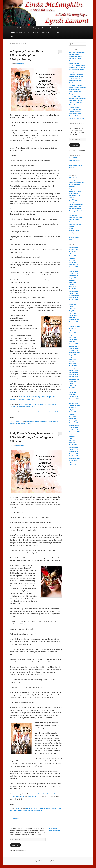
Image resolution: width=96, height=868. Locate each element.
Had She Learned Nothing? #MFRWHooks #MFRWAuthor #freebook (77, 65)
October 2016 (74, 403)
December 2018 (74, 346)
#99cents (28, 809)
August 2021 (73, 278)
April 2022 (72, 260)
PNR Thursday (74, 220)
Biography (36, 28)
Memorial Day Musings (77, 118)
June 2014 (73, 465)
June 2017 (73, 386)
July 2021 (72, 280)
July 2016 (72, 410)
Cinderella (42, 809)
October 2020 (74, 300)
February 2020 (74, 317)
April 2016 (72, 416)
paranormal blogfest (76, 217)
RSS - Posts (73, 158)
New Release (73, 215)
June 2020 (73, 309)
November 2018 (74, 348)
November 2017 (74, 375)
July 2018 (72, 357)
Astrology (72, 180)
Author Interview (75, 184)
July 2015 (72, 436)
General (72, 198)
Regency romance (28, 811)
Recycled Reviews (75, 224)
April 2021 (72, 287)
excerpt (37, 422)
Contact (45, 28)
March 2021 (73, 289)
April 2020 (72, 313)
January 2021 (74, 293)
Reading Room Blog (24, 28)
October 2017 (74, 377)
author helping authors (77, 182)
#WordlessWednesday (76, 178)
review (71, 228)
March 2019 (73, 339)
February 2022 (74, 265)
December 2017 (74, 372)
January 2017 (74, 397)
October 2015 (74, 430)
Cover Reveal (74, 193)
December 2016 (74, 399)
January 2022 (74, 267)
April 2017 (72, 390)
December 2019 (74, 320)
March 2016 (73, 419)
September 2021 (74, 276)
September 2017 (74, 379)
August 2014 (73, 460)
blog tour (72, 189)
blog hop (72, 187)
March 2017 (73, 392)
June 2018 (73, 359)
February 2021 (74, 291)
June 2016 (73, 412)
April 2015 (72, 443)
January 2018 (74, 370)
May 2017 (72, 388)
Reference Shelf (33, 32)
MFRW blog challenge (76, 204)
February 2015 (74, 447)
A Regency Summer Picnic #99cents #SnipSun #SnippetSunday (27, 55)
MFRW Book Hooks (76, 206)
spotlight (72, 233)
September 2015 (74, 432)
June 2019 (73, 333)
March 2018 (73, 366)
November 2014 (74, 454)
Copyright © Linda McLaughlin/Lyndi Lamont (48, 861)
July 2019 (72, 331)
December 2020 (74, 295)
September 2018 (74, 353)
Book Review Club (75, 191)
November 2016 (74, 401)
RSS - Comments (75, 160)
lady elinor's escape (46, 422)
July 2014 (72, 463)
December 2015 (74, 425)
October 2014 (74, 456)
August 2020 (73, 304)
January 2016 (74, 423)
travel (71, 235)
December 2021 (74, 269)
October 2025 (74, 249)
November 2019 (74, 322)
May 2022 (72, 258)
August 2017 (73, 381)
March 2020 (73, 315)
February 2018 (74, 368)
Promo (18, 422)
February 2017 (74, 394)
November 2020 (74, 298)
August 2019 (73, 328)
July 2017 (72, 383)
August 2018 (73, 355)
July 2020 (72, 306)
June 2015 (73, 438)
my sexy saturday (75, 209)
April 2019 (72, 337)
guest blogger (74, 200)
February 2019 (74, 342)
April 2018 (72, 364)
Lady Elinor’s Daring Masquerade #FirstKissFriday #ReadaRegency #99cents (31, 437)
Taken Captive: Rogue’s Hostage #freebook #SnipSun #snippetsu (77, 72)
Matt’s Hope (56, 32)
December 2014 (74, 452)
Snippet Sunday (21, 424)
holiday (72, 202)
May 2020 (72, 311)
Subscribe (75, 145)
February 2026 (74, 247)
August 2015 (73, 434)
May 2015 (72, 441)
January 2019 (74, 344)
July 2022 (72, 254)
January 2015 (74, 449)
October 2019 (74, 324)
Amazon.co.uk (33, 796)
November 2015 (74, 427)
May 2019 (72, 335)
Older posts (14, 818)
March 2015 (73, 445)
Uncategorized (74, 237)
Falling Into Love (75, 195)
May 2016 (72, 414)
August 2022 (73, 251)
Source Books (45, 32)
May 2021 (72, 284)
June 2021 (73, 282)
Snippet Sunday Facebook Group (49, 412)
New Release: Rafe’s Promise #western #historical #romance (76, 59)
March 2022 (73, 262)
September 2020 (74, 302)
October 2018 (74, 350)
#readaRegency (30, 422)
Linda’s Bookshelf (56, 28)
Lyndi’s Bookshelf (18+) (18, 32)
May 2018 (72, 361)
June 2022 (73, 256)
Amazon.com (20, 796)
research (72, 226)
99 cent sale (35, 809)
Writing (72, 239)
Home (12, 28)
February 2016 (74, 421)
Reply (29, 424)
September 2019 (74, 326)
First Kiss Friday (56, 809)
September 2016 (74, 405)
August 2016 (73, 408)
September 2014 (74, 458)
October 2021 (74, 273)
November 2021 (74, 271)
